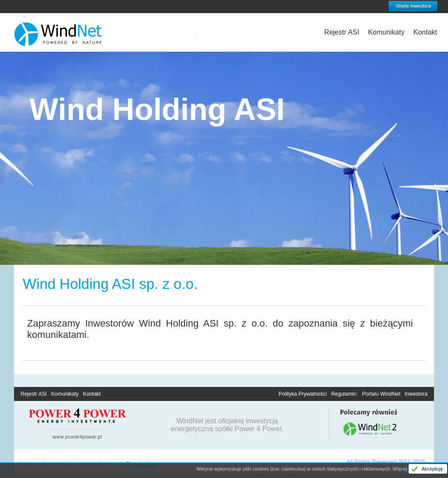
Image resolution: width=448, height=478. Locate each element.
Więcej (400, 469)
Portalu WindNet (381, 394)
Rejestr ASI (342, 32)
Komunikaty (386, 32)
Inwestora (416, 394)
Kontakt (425, 32)
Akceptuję (432, 469)
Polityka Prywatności (303, 394)
